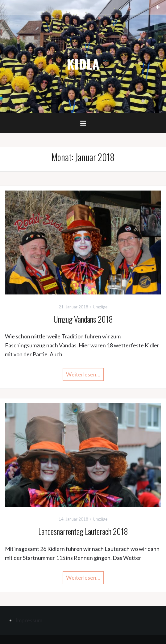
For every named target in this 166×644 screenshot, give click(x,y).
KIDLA (83, 64)
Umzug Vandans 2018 (83, 319)
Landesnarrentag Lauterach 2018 (83, 531)
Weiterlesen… (83, 374)
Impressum (29, 620)
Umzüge (100, 307)
